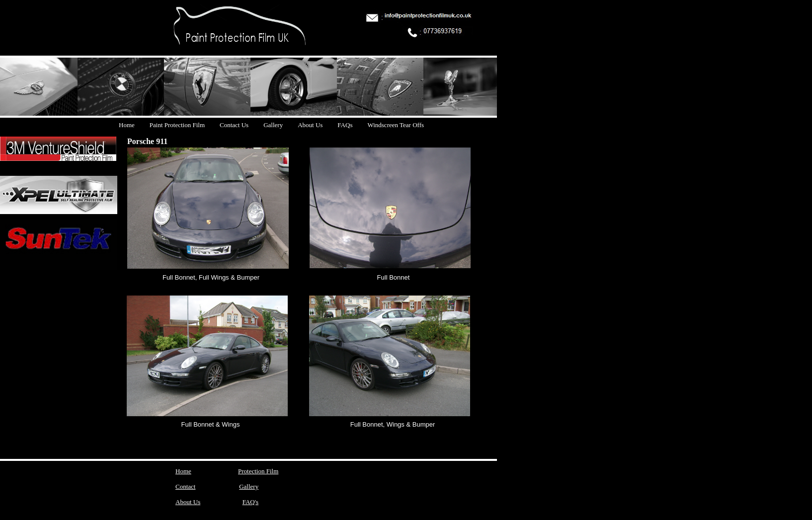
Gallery (249, 486)
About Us (188, 502)
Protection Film (258, 471)
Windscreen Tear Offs (396, 125)
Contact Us (234, 125)
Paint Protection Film (177, 125)
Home (183, 471)
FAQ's (250, 502)
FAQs (345, 125)
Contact (185, 486)
